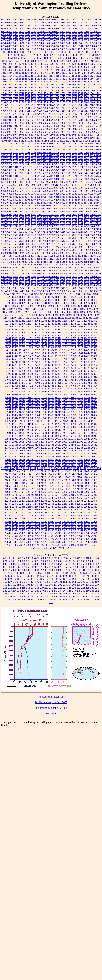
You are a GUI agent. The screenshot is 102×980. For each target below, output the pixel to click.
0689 (16, 40)
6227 (75, 188)
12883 (44, 377)
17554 (44, 389)
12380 (51, 324)
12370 (80, 321)
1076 (80, 49)
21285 (90, 468)
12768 (51, 368)
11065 (5, 312)
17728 (15, 392)
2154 (39, 102)
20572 (44, 456)
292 (83, 597)
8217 (10, 268)
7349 (33, 229)
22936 (44, 518)
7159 (75, 220)
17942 (80, 392)
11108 (6, 318)
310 (69, 599)
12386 (94, 324)
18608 (73, 406)
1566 (86, 79)
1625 (80, 85)
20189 (29, 448)
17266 (8, 383)
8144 (10, 259)
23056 (80, 521)
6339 (98, 194)
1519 (80, 76)
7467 (75, 232)
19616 (29, 433)
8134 (80, 256)
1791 (45, 99)
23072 (15, 524)
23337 (65, 527)
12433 (51, 332)
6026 (86, 182)
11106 (90, 315)
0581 (63, 34)
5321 (63, 167)
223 (60, 588)
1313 (10, 67)
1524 (10, 79)
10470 (51, 300)
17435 (51, 386)
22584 (51, 507)
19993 (44, 439)
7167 (10, 223)
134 (37, 576)
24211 (44, 545)
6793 (98, 206)
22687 (29, 510)
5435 (27, 179)
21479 (65, 474)
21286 (97, 468)
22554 (15, 507)
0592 (98, 34)
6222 (45, 188)
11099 (41, 315)
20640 (73, 459)
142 (74, 576)
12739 (22, 365)
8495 (4, 279)
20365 (94, 451)
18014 (22, 394)
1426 (33, 73)
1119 (92, 52)
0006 (33, 20)
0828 (4, 43)
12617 (94, 347)
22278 (8, 501)
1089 (22, 52)
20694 (15, 462)
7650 (45, 244)
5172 (22, 149)
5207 (92, 152)
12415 (44, 330)
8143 (4, 259)
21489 (87, 474)
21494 (94, 474)
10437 (51, 297)
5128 (10, 144)
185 (78, 582)
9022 (39, 282)
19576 (73, 430)
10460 (22, 300)
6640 (80, 203)
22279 (15, 501)
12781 (29, 371)
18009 (8, 394)
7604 (22, 241)
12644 (8, 356)
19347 (37, 427)
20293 (29, 451)
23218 (15, 527)
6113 (75, 185)
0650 (86, 37)
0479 (57, 31)
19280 (65, 424)
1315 (22, 67)
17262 (94, 380)
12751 (87, 365)
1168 (91, 58)
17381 (94, 383)
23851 (8, 542)
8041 (39, 253)
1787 (22, 99)
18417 (58, 403)
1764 (10, 96)
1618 (45, 85)
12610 (44, 347)
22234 (37, 498)
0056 (22, 26)
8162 (51, 259)
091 (37, 570)
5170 (10, 149)
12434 (58, 332)
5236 (57, 158)
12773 (73, 368)
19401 (87, 427)
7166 (4, 223)
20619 (29, 459)
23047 (51, 521)
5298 (39, 164)
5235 (51, 158)
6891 (98, 209)
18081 (87, 394)
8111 (28, 256)
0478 (51, 31)
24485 (72, 545)
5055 (16, 132)
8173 (98, 259)
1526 (22, 79)
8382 (80, 271)
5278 (75, 161)
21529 (44, 477)
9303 (16, 288)
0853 (98, 43)
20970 (51, 465)
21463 (44, 474)
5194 (45, 152)
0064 (69, 26)
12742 (37, 365)
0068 (92, 26)
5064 (63, 132)
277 (14, 597)
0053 (4, 26)
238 (33, 591)
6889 (92, 209)
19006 (8, 418)
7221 (33, 226)
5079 (45, 135)
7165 (98, 220)
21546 (58, 477)
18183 (72, 397)
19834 (44, 436)
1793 (51, 99)
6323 (51, 194)
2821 (51, 117)
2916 (4, 120)
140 (65, 576)
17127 (37, 380)
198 (42, 585)
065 (14, 567)
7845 (10, 250)
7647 (33, 244)
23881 (51, 542)
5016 (10, 126)
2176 (63, 105)
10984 (65, 303)
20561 (29, 456)
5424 (92, 176)
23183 (87, 524)
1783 (98, 96)
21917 (22, 489)
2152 (27, 102)
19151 (87, 421)
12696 (44, 359)
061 (92, 564)
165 (83, 579)
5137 (57, 144)
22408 (65, 501)
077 (69, 567)
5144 (98, 144)
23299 (44, 527)
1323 (63, 67)
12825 (65, 374)
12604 (94, 344)
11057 (76, 309)
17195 (80, 380)
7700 (45, 247)
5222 (75, 155)
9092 (63, 282)
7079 (69, 214)
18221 (80, 397)
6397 (33, 200)
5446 (45, 179)
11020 (40, 309)
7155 (51, 220)
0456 (22, 31)
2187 (4, 108)
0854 (4, 46)
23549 (87, 533)
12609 (37, 347)
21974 (80, 489)
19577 (80, 430)
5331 (22, 170)
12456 (58, 335)
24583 (33, 548)
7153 (39, 220)
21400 (87, 471)
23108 (58, 524)
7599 (98, 238)
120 (71, 573)
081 (88, 567)
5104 (80, 138)
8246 (51, 268)
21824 (37, 483)
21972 (73, 489)
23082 (29, 524)
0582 (69, 34)
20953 (37, 465)
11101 (55, 315)
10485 (73, 300)
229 (88, 588)
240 (42, 591)
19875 (73, 436)
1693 (75, 90)
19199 (29, 424)
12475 (51, 338)
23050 (65, 521)
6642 (92, 203)
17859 (37, 392)
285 (51, 597)
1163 (63, 58)
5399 (75, 173)
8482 (75, 276)
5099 (51, 138)
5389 (27, 173)
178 (46, 582)
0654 (4, 40)
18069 (80, 394)
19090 (22, 421)
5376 (69, 170)
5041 (51, 129)
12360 (8, 321)
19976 (29, 439)
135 (42, 576)
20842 (73, 462)
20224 (51, 448)
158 (51, 579)
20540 (8, 456)
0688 (10, 40)
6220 (39, 188)
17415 (22, 386)
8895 (86, 279)
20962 (44, 465)
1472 (80, 73)
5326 (92, 167)
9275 (57, 285)
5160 (51, 147)
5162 (63, 147)
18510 (15, 406)
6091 (4, 185)
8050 (45, 253)
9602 (80, 288)
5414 (33, 176)
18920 (65, 415)
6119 (92, 185)
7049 (16, 214)
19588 (87, 430)
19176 (8, 424)
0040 (80, 23)
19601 (8, 433)
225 (69, 588)
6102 (63, 185)
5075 (22, 135)
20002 (65, 439)
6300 (80, 191)
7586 (45, 238)
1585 (98, 82)
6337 (86, 194)
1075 (75, 49)
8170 (86, 259)
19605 (15, 433)
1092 (40, 52)
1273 (33, 64)
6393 (16, 200)
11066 (12, 312)
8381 (75, 271)
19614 (22, 433)
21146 (47, 468)
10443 (73, 297)
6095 (28, 185)
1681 (10, 90)
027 (33, 561)
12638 (58, 353)
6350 (10, 197)
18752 (87, 409)
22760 (73, 513)
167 (92, 579)
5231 (27, 158)
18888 (51, 415)
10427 (8, 297)
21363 (58, 471)
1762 (98, 93)
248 (78, 591)
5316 (33, 167)
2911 (74, 117)
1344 (51, 70)
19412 (8, 430)
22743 (29, 513)
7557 (63, 235)
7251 (57, 226)
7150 (22, 220)
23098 (44, 524)
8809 (63, 279)
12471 (29, 338)
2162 (80, 102)
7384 (75, 229)
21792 (80, 480)
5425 (98, 176)
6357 (45, 197)
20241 (65, 448)
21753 (58, 480)
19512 (58, 430)
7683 (22, 247)
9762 (66, 294)
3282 (69, 120)
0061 (51, 26)
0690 (22, 40)
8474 (45, 276)
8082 (92, 253)
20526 (65, 454)
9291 (75, 285)
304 (42, 599)
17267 (15, 383)
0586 (80, 34)
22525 (87, 504)
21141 (33, 468)
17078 (22, 380)
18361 (94, 400)
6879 (45, 209)
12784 (51, 371)
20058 (29, 442)
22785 (8, 516)
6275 (4, 191)
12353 (89, 318)
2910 (69, 117)
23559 (8, 536)
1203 (74, 61)
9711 (86, 291)
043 (10, 564)
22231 (29, 498)
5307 (92, 164)
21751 (51, 480)
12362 (22, 321)
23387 (8, 530)
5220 (63, 155)
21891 (80, 486)
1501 (92, 73)
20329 (44, 451)
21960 (58, 489)
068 (28, 567)
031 (51, 561)
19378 (65, 427)
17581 (51, 389)
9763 (72, 294)
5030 (86, 126)
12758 (29, 368)
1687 (45, 90)
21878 (44, 486)
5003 (33, 123)
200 (51, 585)
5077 (33, 135)
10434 (29, 297)
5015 (4, 126)
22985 (15, 521)
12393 (22, 327)
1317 (33, 67)
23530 (73, 533)
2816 (22, 117)
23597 (37, 536)
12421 (87, 330)
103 (92, 570)
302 (33, 599)
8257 (80, 268)
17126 (29, 380)
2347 (63, 111)
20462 (29, 454)
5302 (63, 164)
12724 (51, 362)
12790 (87, 371)
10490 (87, 300)
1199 (51, 61)
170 (10, 582)
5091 (16, 138)
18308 (44, 400)
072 (46, 567)
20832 (58, 462)
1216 (98, 61)
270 (83, 594)
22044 (37, 492)
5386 (16, 173)
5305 (80, 164)
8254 (75, 268)
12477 (65, 338)
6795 (10, 209)
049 (37, 564)
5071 (98, 132)
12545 (15, 344)
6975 (4, 214)
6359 (57, 197)
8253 (69, 268)
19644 (51, 433)
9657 (51, 291)
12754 (8, 368)
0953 (33, 49)
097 (65, 570)
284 (46, 597)
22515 (73, 504)
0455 (16, 31)
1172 (16, 61)
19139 (72, 421)
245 (65, 591)
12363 (29, 321)
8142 (98, 256)
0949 (27, 49)
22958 (65, 518)
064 (10, 567)
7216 (16, 226)
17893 (51, 392)
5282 (98, 161)
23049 (58, 521)
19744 (8, 436)
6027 (92, 182)
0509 (86, 31)
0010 (51, 20)
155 (37, 579)
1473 (86, 73)
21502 (22, 477)
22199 (80, 495)
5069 (92, 132)
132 (28, 576)
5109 (10, 141)
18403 (51, 403)
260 (37, 594)
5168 (98, 147)
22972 (87, 518)
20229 (58, 448)
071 (42, 567)
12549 (22, 344)
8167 (80, 259)
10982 (51, 303)
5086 (86, 135)
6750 (45, 206)
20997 (80, 465)
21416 (94, 471)
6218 (27, 188)
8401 (45, 273)
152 (24, 579)
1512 (39, 76)
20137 (58, 445)
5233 (39, 158)
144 (83, 576)
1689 (57, 90)
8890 (80, 279)
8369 (39, 271)
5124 (86, 141)
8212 (80, 265)
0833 (33, 43)
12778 (8, 371)
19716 (80, 433)
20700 (22, 462)
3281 (63, 120)
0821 (75, 40)
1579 (63, 82)
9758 (48, 294)
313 (83, 599)
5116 (45, 141)
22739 (15, 513)
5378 (80, 170)
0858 (27, 46)
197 (37, 585)
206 (78, 585)
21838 (65, 483)
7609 (45, 241)
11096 (19, 315)
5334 (39, 170)
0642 (45, 37)
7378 (57, 229)
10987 (87, 303)
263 (51, 594)
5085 (80, 135)
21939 (37, 489)
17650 (80, 389)
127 (5, 576)
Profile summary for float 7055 (51, 702)
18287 (15, 400)
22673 (15, 510)
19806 (37, 436)
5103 (75, 138)
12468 (22, 338)
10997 (58, 306)
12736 (15, 365)
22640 (80, 507)
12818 (15, 374)
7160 (80, 220)
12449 (8, 335)
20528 (80, 454)
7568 (98, 235)
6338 (92, 194)
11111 (19, 318)
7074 (51, 214)
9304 (22, 288)
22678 (22, 510)
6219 (33, 188)
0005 (27, 20)
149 (10, 579)
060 (88, 564)
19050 (51, 418)
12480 (87, 338)
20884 (87, 462)
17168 (58, 380)
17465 (65, 386)
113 (40, 573)
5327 (98, 167)
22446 (94, 501)
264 (56, 594)
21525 (37, 477)
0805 (51, 40)
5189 (16, 152)
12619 (15, 350)
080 (83, 567)
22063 (58, 492)
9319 (69, 288)
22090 (87, 492)
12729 (80, 362)
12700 (51, 359)
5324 (80, 167)
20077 (51, 442)
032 (56, 561)
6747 (27, 206)
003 (19, 558)
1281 (80, 64)
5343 (51, 170)
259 (33, 594)
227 (78, 588)
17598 (58, 389)
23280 (29, 527)
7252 (63, 226)
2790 (39, 114)
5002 (27, 123)
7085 (4, 217)
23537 (80, 533)
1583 (86, 82)
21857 (8, 486)
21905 (8, 489)
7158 (69, 220)
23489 (22, 533)
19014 (15, 418)
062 (97, 564)
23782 (51, 539)
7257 (80, 226)
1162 (57, 58)
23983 (30, 545)
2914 (92, 117)
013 (65, 558)
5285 (16, 164)
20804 (51, 462)
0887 (98, 46)
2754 (80, 111)
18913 (58, 415)
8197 (98, 262)
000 (5, 558)
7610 (51, 241)
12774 (80, 368)
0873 (39, 46)
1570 (10, 82)
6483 (63, 200)
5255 (63, 161)
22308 (37, 501)
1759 (80, 93)
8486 (92, 276)
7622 (4, 244)
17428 (37, 386)
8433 (69, 273)
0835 (45, 43)
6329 (63, 194)
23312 (51, 527)
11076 (33, 312)
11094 (12, 315)
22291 (22, 501)
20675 (8, 462)
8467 (27, 276)
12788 (80, 371)
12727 (65, 362)
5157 (33, 147)
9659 (57, 291)
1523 (4, 79)
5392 (45, 173)
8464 (22, 276)
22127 (22, 495)
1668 (45, 87)
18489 (8, 406)
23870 (44, 542)
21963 (65, 489)
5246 (16, 161)
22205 (87, 495)
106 (8, 573)
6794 (4, 209)
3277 (39, 120)
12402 (65, 327)
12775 (87, 368)
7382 (69, 229)
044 (14, 564)
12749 (73, 365)
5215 (39, 155)
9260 (27, 285)
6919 (33, 211)
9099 (86, 282)
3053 (16, 120)
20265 (87, 448)
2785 (10, 114)
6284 (57, 191)
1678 (98, 87)
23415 (37, 530)
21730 (44, 480)
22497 (58, 504)
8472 (39, 276)
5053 (10, 132)
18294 (22, 400)
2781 (86, 111)
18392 (44, 403)
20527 (73, 454)
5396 (57, 173)
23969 (22, 545)
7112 (75, 217)
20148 (80, 445)
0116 (4, 28)
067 (24, 567)
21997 (22, 492)
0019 (98, 20)
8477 (57, 276)
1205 (86, 61)
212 (10, 588)
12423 (94, 330)
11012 (5, 309)
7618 (86, 241)
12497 (65, 341)
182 (65, 582)
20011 (72, 439)
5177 (51, 149)
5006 (51, 123)
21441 (29, 474)
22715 (58, 510)
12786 (65, 371)
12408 (94, 327)
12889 (80, 377)
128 (10, 576)
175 (33, 582)
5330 (16, 170)
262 (46, 594)
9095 (75, 282)
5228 (10, 158)
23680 (80, 536)
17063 (8, 380)
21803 (87, 480)
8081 (86, 253)
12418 (65, 330)
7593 (63, 238)
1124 (22, 55)
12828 (87, 374)
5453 (86, 179)
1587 (10, 85)
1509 (22, 76)
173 (24, 582)
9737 (98, 291)
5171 (16, 149)
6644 (4, 206)
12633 (22, 353)
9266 (45, 285)
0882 (86, 46)
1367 (27, 73)
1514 (51, 76)
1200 (56, 61)
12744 (44, 365)
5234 (45, 158)
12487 (37, 341)
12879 (15, 377)
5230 (22, 158)
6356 (39, 197)
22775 (94, 513)
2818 (33, 117)
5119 (56, 141)
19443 (29, 430)
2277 (92, 108)
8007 (98, 250)
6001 (98, 179)
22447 (8, 504)
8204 (33, 265)
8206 (45, 265)
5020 (33, 126)
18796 (44, 412)
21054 (94, 465)
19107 (37, 421)
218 (37, 588)
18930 (73, 415)
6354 (27, 197)
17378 (87, 383)
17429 (44, 386)
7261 (98, 226)
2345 (51, 111)
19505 (51, 430)
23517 (58, 533)
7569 (4, 238)
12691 (37, 359)
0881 (80, 46)
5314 (22, 167)
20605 (15, 459)
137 (51, 576)
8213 (86, 265)
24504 (80, 545)
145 (88, 576)
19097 (30, 421)
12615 (80, 347)
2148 (4, 102)
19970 (22, 439)
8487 (98, 276)
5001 (22, 123)
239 (37, 591)
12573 (65, 344)
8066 (69, 253)
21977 (87, 489)
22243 (51, 498)
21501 (15, 477)
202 (60, 585)
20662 (94, 459)
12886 (65, 377)
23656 (73, 536)
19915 (94, 436)
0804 (45, 40)
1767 (27, 96)
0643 (51, 37)
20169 (8, 448)
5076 (27, 135)
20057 (22, 442)
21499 (8, 477)
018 (88, 558)
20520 (58, 454)
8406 (51, 273)
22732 (8, 513)
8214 (92, 265)
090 (33, 570)
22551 (8, 507)
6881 (51, 209)
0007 (39, 20)
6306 (16, 194)
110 (26, 573)
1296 (98, 64)
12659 (22, 359)
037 (78, 561)
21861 (15, 486)
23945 (87, 542)
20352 (73, 451)
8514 (45, 279)
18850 (8, 415)
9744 (7, 294)
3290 (16, 123)
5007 (57, 123)
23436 (51, 530)
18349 (87, 400)
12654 (80, 356)
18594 (58, 406)
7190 (75, 223)
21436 (22, 474)
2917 (10, 120)
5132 (27, 144)
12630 (94, 350)
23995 (37, 545)
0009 (45, 20)
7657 (57, 244)
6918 (27, 211)
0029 (33, 23)
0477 (45, 31)
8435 (75, 273)
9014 (22, 282)
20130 (22, 445)
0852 (92, 43)
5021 (39, 126)
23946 (94, 542)
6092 (10, 185)
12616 (87, 347)
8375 (57, 271)
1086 (5, 52)
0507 (75, 31)
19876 (80, 436)
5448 (57, 179)
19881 (87, 436)
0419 (63, 28)
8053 (57, 253)
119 (66, 573)
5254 (57, 161)
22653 (94, 507)
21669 (8, 480)
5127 (4, 144)
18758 (94, 409)
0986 (57, 49)
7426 (45, 232)
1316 (27, 67)
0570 (51, 34)
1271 (22, 64)
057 (74, 564)
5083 (69, 135)
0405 (33, 28)
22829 (51, 516)
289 (69, 597)
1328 (86, 67)
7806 (80, 247)
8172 (92, 259)
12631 (8, 353)
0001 (4, 20)
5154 (16, 147)
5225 (92, 155)
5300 (51, 164)
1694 (80, 90)
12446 (80, 332)
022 (10, 561)
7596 (80, 238)
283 (42, 597)
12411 (22, 330)
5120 (62, 141)
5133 (33, 144)
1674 (80, 87)
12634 (29, 353)
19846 (58, 436)
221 (51, 588)
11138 (75, 318)
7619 (92, 241)
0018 (92, 20)
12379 (44, 324)
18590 (51, 406)
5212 (22, 155)
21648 (80, 477)
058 (78, 564)
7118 (80, 217)
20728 (44, 462)
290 (74, 597)
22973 (94, 518)
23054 (73, 521)
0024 (10, 23)
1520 (86, 76)
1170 (4, 61)
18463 (87, 403)
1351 (92, 70)
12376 (22, 324)
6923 (57, 211)
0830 (16, 43)
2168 (16, 105)
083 (97, 567)
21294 (15, 471)
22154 (37, 495)
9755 (36, 294)
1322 (57, 67)
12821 (37, 374)
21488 (80, 474)
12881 (29, 377)
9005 (16, 282)
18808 (51, 412)
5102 (69, 138)
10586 (37, 303)
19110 (44, 421)
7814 (86, 247)
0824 (92, 40)
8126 (57, 256)
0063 (63, 26)
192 (14, 585)
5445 (39, 179)
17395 (15, 386)
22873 (94, 516)
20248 (80, 448)
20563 (37, 456)
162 (69, 579)
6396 (27, 200)
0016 (86, 20)
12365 (44, 321)
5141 (80, 144)
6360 (63, 197)
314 (88, 599)
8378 (63, 271)
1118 (86, 52)
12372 (94, 321)
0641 (39, 37)
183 (69, 582)
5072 (4, 135)
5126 (98, 141)
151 (19, 579)
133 (33, 576)
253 (5, 594)
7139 (98, 217)
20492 (44, 454)
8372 (45, 271)
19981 (37, 439)
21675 (22, 480)
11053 (55, 309)
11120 (54, 318)
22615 (65, 507)
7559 (75, 235)
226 (74, 588)
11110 (12, 318)
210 (97, 585)
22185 (65, 495)
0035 (69, 23)
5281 (92, 161)
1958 (63, 99)
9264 (33, 285)
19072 (94, 418)
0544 (4, 34)
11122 (61, 318)
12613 (65, 347)
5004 (39, 123)
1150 (86, 55)
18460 (80, 403)
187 (88, 582)
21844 (80, 483)
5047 (75, 129)
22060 (51, 492)
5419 (63, 176)
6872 (22, 209)
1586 (4, 85)
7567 (92, 235)
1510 (27, 76)
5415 (39, 176)
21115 (19, 468)
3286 (92, 120)
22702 (44, 510)
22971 (80, 518)
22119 (15, 495)
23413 (29, 530)
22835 (58, 516)
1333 (92, 67)
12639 (65, 353)
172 (19, 582)
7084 (98, 214)
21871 (29, 486)
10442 (65, 297)
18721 (58, 409)
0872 (33, 46)
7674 (10, 247)
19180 (15, 424)
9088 (51, 282)
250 (88, 591)
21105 (12, 468)
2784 (4, 114)
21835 (58, 483)
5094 (33, 138)
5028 (75, 126)
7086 (10, 217)
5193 (39, 152)
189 (97, 582)
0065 (75, 26)
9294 (86, 285)
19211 (37, 424)
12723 (44, 362)
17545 (29, 389)
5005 (45, 123)
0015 (80, 20)
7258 (86, 226)
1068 (63, 49)
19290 (73, 424)
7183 (33, 223)
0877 (63, 46)
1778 (69, 96)
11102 (62, 315)
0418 (57, 28)
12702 (65, 359)
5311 (16, 167)
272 (92, 594)
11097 (27, 315)
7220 (27, 226)
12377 (29, 324)
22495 (44, 504)
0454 (10, 31)
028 (37, 561)
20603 (8, 459)
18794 (37, 412)
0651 (92, 37)
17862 (44, 392)
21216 (61, 468)
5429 (10, 179)
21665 (94, 477)
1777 (63, 96)
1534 (33, 79)
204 (69, 585)
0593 (4, 37)
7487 (80, 232)
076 (65, 567)
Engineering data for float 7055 (51, 708)
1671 (63, 87)
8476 (51, 276)
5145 (4, 147)
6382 (92, 197)
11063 (97, 309)
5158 (39, 147)
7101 (51, 217)
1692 (69, 90)
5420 (69, 176)
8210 (69, 265)
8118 (33, 256)
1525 (16, 79)
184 (74, 582)
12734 (8, 365)
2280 (10, 111)
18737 (73, 409)
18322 (65, 400)
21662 (87, 477)
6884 (69, 209)
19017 (22, 418)
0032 (51, 23)
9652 (39, 291)
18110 (37, 397)
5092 (22, 138)
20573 (51, 456)
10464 (44, 300)
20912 (94, 462)
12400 (51, 327)
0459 (39, 31)
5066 (75, 132)
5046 (69, 129)
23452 (65, 530)
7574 (16, 238)
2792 (51, 114)
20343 (65, 451)
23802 (65, 539)
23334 (58, 527)
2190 (22, 108)
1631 (98, 85)
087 (19, 570)
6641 (86, 203)
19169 (94, 421)
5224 (86, 155)
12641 (80, 353)
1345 (57, 70)
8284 (4, 271)
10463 (37, 300)
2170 (27, 105)
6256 (98, 188)
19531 (65, 430)
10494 (94, 300)
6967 (80, 211)
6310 (39, 194)
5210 (10, 155)
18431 (65, 403)
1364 (10, 73)
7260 (92, 226)
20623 (44, 459)
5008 (63, 123)
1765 (16, 96)
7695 (27, 247)
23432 (44, 530)
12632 (15, 353)
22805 (29, 516)
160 (60, 579)
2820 (45, 117)
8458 (10, 276)
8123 (45, 256)
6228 (80, 188)
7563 (80, 235)
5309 (4, 167)
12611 (51, 347)
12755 (15, 368)
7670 (98, 244)
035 (69, 561)
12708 (80, 359)
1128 (45, 55)
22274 (94, 498)
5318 (45, 167)
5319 (51, 167)
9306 (33, 288)
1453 (75, 73)
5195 (51, 152)
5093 (27, 138)
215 (24, 588)
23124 (65, 524)
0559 (10, 34)
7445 (57, 232)
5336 (45, 170)
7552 (45, 235)
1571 (16, 82)
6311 (45, 194)
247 (74, 591)
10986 (80, 303)
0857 (22, 46)
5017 (16, 126)
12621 (29, 350)
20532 (87, 454)
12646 (22, 356)
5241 (86, 158)
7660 (63, 244)
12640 (73, 353)
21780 (73, 480)
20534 (94, 454)
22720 (65, 510)
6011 (27, 182)
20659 (87, 459)
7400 (98, 229)
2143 (75, 99)
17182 (73, 380)
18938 (80, 415)
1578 (57, 82)
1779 (75, 96)
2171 (33, 105)
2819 (39, 117)
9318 (63, 288)
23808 (80, 539)
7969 (75, 250)
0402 (22, 28)
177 (42, 582)
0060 (45, 26)
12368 (65, 321)
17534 (22, 389)
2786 (16, 114)
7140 (4, 220)
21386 (80, 471)
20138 (65, 445)
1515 (57, 76)
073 (51, 567)
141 (69, 576)
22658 (8, 510)
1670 (57, 87)
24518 (87, 545)
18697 (44, 409)
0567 (33, 34)
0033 (57, 23)
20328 (37, 451)
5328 (4, 170)
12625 (58, 350)
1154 (10, 58)
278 (19, 597)
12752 (94, 365)
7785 (69, 247)
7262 (4, 229)
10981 (44, 303)
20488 (37, 454)
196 (33, 585)
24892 (62, 548)
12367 (58, 321)
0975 (45, 49)
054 (60, 564)
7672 (4, 247)
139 (60, 576)
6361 (69, 197)
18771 (22, 412)
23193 (8, 527)
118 (62, 573)
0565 (22, 34)
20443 (22, 454)
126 (99, 573)
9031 (45, 282)
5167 (92, 147)
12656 (94, 356)
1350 (86, 70)
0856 (16, 46)
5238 (69, 158)
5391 (39, 173)
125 (94, 573)
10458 (15, 300)
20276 (15, 451)
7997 (86, 250)
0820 (69, 40)
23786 (58, 539)
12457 (65, 335)
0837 (57, 43)
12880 (22, 377)
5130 (16, 144)
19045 (44, 418)
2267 (33, 108)
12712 (8, 362)
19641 (44, 433)
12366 (51, 321)
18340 (80, 400)
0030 (39, 23)
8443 (80, 273)
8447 (92, 273)
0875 (51, 46)
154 (33, 579)
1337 (16, 70)
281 (33, 597)
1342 (45, 70)
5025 (57, 126)
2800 (92, 114)
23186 (94, 524)
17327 (51, 383)
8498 (16, 279)
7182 (27, 223)
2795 (63, 114)
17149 (44, 380)
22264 (80, 498)
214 (19, 588)
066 (19, 567)
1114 (63, 52)
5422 (80, 176)
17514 (8, 389)
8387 (98, 271)
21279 (83, 468)
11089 (76, 312)
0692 (33, 40)
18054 (58, 394)
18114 (44, 397)
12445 (73, 332)
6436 (57, 200)
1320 (45, 67)
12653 (73, 356)
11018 (26, 309)
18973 (87, 415)
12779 (15, 371)
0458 (33, 31)
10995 (44, 306)
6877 (39, 209)
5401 (86, 173)
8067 (75, 253)
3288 (4, 123)
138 (56, 576)
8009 (4, 253)
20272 (8, 451)
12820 (29, 374)
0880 (75, 46)
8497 (10, 279)
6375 (80, 197)
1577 (51, 82)
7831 (92, 247)
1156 (22, 58)
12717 (29, 362)
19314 (94, 424)
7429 (51, 232)
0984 (51, 49)
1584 (92, 82)
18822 (80, 412)
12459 (80, 335)
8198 (4, 265)
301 (28, 599)
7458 (69, 232)
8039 (33, 253)
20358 (87, 451)
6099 (51, 185)
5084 (75, 135)
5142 (86, 144)
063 (5, 567)
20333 (51, 451)
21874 (37, 486)
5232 (33, 158)
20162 (94, 445)
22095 (94, 492)
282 (37, 597)
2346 (57, 111)
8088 (10, 256)
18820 (65, 412)
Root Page (51, 713)
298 (14, 599)
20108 (87, 442)
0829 (10, 43)
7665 (80, 244)
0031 (45, 23)
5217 (51, 155)
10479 (65, 300)
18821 (73, 412)
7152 (33, 220)
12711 (94, 359)
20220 (44, 448)
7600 (4, 241)
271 (88, 594)
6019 (45, 182)
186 (83, 582)
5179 (63, 149)
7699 (39, 247)
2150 (16, 102)
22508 (65, 504)
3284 (80, 120)
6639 (75, 203)
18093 (8, 397)
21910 (15, 489)
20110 (8, 445)
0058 (33, 26)
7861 (33, 250)
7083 (92, 214)
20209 (37, 448)
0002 (10, 20)
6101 (57, 185)
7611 (57, 241)
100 (78, 570)
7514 (92, 232)
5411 (16, 176)
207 (83, 585)
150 (14, 579)
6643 (98, 203)
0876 (57, 46)
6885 (75, 209)
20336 (58, 451)
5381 (92, 170)
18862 (29, 415)
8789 (51, 279)
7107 (69, 217)
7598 (92, 238)
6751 (51, 206)
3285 (86, 120)
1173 (22, 61)
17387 (8, 386)
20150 (87, 445)
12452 (29, 335)
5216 (45, 155)
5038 (33, 129)
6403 (51, 200)
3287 (98, 120)
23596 (29, 536)
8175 (10, 262)
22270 (87, 498)
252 (97, 591)
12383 (73, 324)
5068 (86, 132)
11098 (34, 315)
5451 (75, 179)
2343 (39, 111)
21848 (94, 483)
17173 (65, 380)
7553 (51, 235)
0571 (57, 34)
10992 (30, 306)
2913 (86, 117)
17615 (73, 389)
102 (88, 570)
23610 (58, 536)
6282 (45, 191)
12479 (80, 338)
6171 (4, 188)
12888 (73, 377)
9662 (69, 291)
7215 (10, 226)
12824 (58, 374)
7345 (27, 229)
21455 (37, 474)
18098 (22, 397)
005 (28, 558)
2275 (80, 108)
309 (65, 599)
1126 (34, 55)
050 (42, 564)
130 (19, 576)
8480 (63, 276)
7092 (34, 217)
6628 (16, 203)
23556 (94, 533)
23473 (87, 530)
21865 (22, 486)
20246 (73, 448)
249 (83, 591)
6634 (51, 203)
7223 (45, 226)
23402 (22, 530)
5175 (39, 149)
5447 (51, 179)
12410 (15, 330)
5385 (10, 173)
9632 (98, 288)
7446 (63, 232)
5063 (57, 132)
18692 (37, 409)
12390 (15, 327)
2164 (92, 102)
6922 (51, 211)
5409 (4, 176)
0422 (80, 28)
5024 (51, 126)
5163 (69, 147)
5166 (86, 147)
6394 (22, 200)
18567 (44, 406)
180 (56, 582)
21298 (22, 471)
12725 (58, 362)
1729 (98, 90)
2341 (27, 111)
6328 (57, 194)
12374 (15, 324)
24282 (51, 545)
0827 (98, 40)
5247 (22, 161)
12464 (15, 338)
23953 (8, 545)
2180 (80, 105)
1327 (80, 67)
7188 (63, 223)
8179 (27, 262)
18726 (65, 409)
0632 (22, 37)
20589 (73, 456)
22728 (94, 510)
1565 (80, 79)
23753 (37, 539)
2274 (75, 108)
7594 (69, 238)
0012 (63, 20)
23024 (29, 521)
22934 (37, 518)
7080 (75, 214)
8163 (57, 259)
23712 (94, 536)
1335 (4, 70)
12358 (96, 318)
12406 (80, 327)
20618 (22, 459)
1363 (4, 73)
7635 (16, 244)
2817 (27, 117)
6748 (33, 206)
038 (83, 561)
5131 (22, 144)
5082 (63, 135)
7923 (45, 250)
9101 (92, 282)
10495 (8, 303)
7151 (27, 220)
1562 (63, 79)
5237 (63, 158)
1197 (39, 61)
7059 (27, 214)
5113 (28, 141)
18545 (22, 406)
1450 (57, 73)
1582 (80, 82)
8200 (16, 265)
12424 (8, 332)
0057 (27, 26)
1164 (68, 58)
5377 (75, 170)
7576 (22, 238)
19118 (51, 421)
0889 (10, 49)
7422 (33, 232)
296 (5, 599)
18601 (65, 406)
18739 (80, 409)
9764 (77, 294)
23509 (44, 533)
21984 (94, 489)
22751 (44, 513)
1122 (10, 55)
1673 (75, 87)
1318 (39, 67)
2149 (10, 102)
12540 (80, 341)
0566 (27, 34)
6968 (86, 211)
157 (46, 579)
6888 (86, 209)
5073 (10, 135)
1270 (16, 64)
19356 (44, 427)
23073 (22, 524)
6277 (16, 191)
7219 (22, 226)
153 (28, 579)
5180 (69, 149)
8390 (4, 273)
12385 (87, 324)
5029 (80, 126)
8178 (22, 262)
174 (28, 582)
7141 (10, 220)
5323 (75, 167)
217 (33, 588)
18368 (8, 403)
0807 (57, 40)
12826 (73, 374)
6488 (86, 200)
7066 (33, 214)
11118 (47, 318)
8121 (39, 256)
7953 (57, 250)
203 (65, 585)
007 (37, 558)
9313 (51, 288)
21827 (44, 483)
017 (83, 558)
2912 (80, 117)
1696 (92, 90)
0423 (86, 28)
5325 (86, 167)
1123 (16, 55)
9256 (16, 285)
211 (5, 588)
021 (5, 561)
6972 (98, 211)
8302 (16, 271)
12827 (80, 374)
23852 (15, 542)
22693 (37, 510)
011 (55, 558)
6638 (69, 203)
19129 (65, 421)
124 (89, 573)
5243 (98, 158)
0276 (16, 28)
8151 (33, 259)
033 (60, 561)
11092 (97, 312)
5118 (51, 141)
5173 (27, 149)
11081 (40, 312)
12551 (37, 344)
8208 (57, 265)
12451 (22, 335)
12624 (51, 350)
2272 (63, 108)
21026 (87, 465)
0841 (75, 43)
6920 (39, 211)
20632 (65, 459)
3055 (27, 120)
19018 (29, 418)
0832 (27, 43)
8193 (80, 262)
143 (78, 576)
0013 (69, 20)
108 (17, 573)
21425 (8, 474)
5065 (69, 132)
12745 (51, 365)
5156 (27, 147)
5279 (80, 161)
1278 (63, 64)
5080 (51, 135)
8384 (92, 271)
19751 (22, 436)
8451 (4, 276)
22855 (80, 516)
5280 (86, 161)
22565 (37, 507)
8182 (39, 262)
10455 (94, 297)
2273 (69, 108)
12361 (15, 321)
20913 (8, 465)
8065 (63, 253)
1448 (45, 73)
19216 (44, 424)
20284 (22, 451)
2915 (98, 117)
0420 (69, 28)
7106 (63, 217)
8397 (39, 273)
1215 (92, 61)
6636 (57, 203)
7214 (4, 226)
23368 (94, 527)
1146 (63, 55)
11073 (19, 312)
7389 (80, 229)
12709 (87, 359)
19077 (8, 421)
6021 (57, 182)
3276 (33, 120)
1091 (34, 52)
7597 (86, 238)
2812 (98, 114)
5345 (57, 170)
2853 (57, 117)
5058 (33, 132)
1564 (75, 79)
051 (46, 564)
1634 (16, 87)
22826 (44, 516)
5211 (16, 155)
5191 (27, 152)
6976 (10, 214)
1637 (27, 87)
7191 (80, 223)
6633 (45, 203)
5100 (57, 138)
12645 (15, 356)
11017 (19, 309)
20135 (44, 445)
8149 (27, 259)
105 (3, 573)
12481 (94, 338)
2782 (92, 111)
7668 (92, 244)
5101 (63, 138)
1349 (80, 70)
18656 (15, 409)
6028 (98, 182)
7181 (22, 223)
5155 (22, 147)
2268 (39, 108)
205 (74, 585)
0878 (69, 46)
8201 (22, 265)
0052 (98, 23)
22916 (22, 518)
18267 (8, 400)
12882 (37, 377)
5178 (57, 149)
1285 (92, 64)
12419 (73, 330)
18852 (15, 415)
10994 (37, 306)
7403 (4, 232)
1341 (39, 70)
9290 (69, 285)
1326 (75, 67)
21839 (73, 483)
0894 (22, 49)
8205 (39, 265)
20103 (80, 442)
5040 (45, 129)
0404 (27, 28)
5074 (16, 135)
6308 (27, 194)
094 (51, 570)
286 (56, 597)
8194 (86, 262)
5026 (63, 126)
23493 (29, 533)
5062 (51, 132)
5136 (51, 144)
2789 (33, 114)
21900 (87, 486)
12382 (65, 324)
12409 (8, 330)
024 (19, 561)
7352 (39, 229)
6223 (51, 188)
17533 (15, 389)
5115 (39, 141)
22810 (37, 516)
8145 (16, 259)
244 (60, 591)
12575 (73, 344)
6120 (98, 185)
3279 (51, 120)
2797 (75, 114)
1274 (39, 64)
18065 (73, 394)
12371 (87, 321)
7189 (69, 223)
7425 (39, 232)
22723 (73, 510)
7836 (98, 247)
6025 (80, 182)
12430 (37, 332)
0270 (10, 28)
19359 (51, 427)
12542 (94, 341)
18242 (94, 397)
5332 (27, 170)
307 (56, 599)
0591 (92, 34)
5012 (86, 123)
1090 (28, 52)
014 (69, 558)
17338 (65, 383)
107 (13, 573)
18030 (37, 394)
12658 (15, 359)
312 (78, 599)
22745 (37, 513)
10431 (15, 297)
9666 (75, 291)
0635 (27, 37)
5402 (92, 173)
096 (60, 570)
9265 (39, 285)
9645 (22, 291)
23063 (87, 521)
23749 (29, 539)
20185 (22, 448)
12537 (73, 341)
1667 (39, 87)
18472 (94, 403)
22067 (65, 492)
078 (74, 567)
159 (56, 579)
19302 (87, 424)
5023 (45, 126)
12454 (44, 335)
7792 (75, 247)
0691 (27, 40)
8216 (4, 268)
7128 (86, 217)
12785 (58, 371)
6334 (69, 194)
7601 (10, 241)
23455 (73, 530)
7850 (22, 250)
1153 (5, 58)
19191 (22, 424)
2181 (86, 105)
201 (56, 585)
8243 (45, 268)
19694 (65, 433)
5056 (22, 132)
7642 (27, 244)
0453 (4, 31)
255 (14, 594)
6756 (80, 206)
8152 (39, 259)
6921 (45, 211)
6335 (75, 194)
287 (60, 597)
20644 (80, 459)
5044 (57, 129)
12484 (22, 341)
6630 (27, 203)
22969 (73, 518)
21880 (51, 486)
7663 (75, 244)
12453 (37, 335)
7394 (86, 229)
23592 (22, 536)
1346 (63, 70)
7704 (51, 247)
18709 (51, 409)
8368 (33, 271)
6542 (4, 203)
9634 (4, 291)
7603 (16, 241)
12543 (8, 344)
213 (14, 588)
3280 (57, 120)
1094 (52, 52)
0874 (45, 46)
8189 (69, 262)
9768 (95, 294)
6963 (75, 211)
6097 (39, 185)
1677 (92, 87)
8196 (92, 262)
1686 (39, 90)
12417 (58, 330)
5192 (33, 152)
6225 (63, 188)
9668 (80, 291)
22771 (87, 513)
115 (49, 573)
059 (83, 564)
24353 (58, 545)
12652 (65, 356)
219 (42, 588)
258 (28, 594)
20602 (94, 456)
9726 (92, 291)
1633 (10, 87)
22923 (29, 518)
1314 (16, 67)
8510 (33, 279)
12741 (29, 365)
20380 (15, 454)
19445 (37, 430)
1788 (27, 99)
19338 (22, 427)
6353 (22, 197)
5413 (27, 176)
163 (74, 579)
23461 (80, 530)
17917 (65, 392)
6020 (51, 182)
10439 (58, 297)
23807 (73, 539)
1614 (22, 85)
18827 (87, 412)
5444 (33, 179)
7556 (57, 235)
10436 (44, 297)
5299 (45, 164)
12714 (15, 362)
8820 (69, 279)
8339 (27, 271)
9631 (92, 288)
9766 (89, 294)
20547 (15, 456)
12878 (8, 377)
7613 (69, 241)
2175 (57, 105)
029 (42, 561)
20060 (37, 442)
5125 (92, 141)
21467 (51, 474)
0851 (86, 43)
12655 (87, 356)
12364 (37, 321)
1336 (10, 70)
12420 (80, 330)
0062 (57, 26)
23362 (87, 527)
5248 (27, 161)
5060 (39, 132)
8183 (45, 262)
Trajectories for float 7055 (51, 697)
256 (19, 594)
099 (74, 570)
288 (65, 597)
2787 (22, 114)
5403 (98, 173)
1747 (10, 93)
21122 (26, 468)
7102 (57, 217)
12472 (37, 338)
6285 (63, 191)
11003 (80, 306)
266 (65, 594)
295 (97, 597)
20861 (80, 462)
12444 (65, 332)
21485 (73, 474)
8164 (63, 259)
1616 (33, 85)
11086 (69, 312)
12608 (29, 347)
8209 (63, 265)
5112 (22, 141)
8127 (63, 256)
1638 (33, 87)
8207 (51, 265)
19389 (73, 427)
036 (74, 561)
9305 (27, 288)
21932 (29, 489)
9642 (16, 291)
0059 (39, 26)
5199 (75, 152)
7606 (33, 241)
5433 (16, 179)
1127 (39, 55)
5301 (57, 164)
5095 (39, 138)
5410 (10, 176)
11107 (97, 315)
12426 (15, 332)
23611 (65, 536)
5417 (51, 176)
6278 (22, 191)
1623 (69, 85)
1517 (69, 76)
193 (19, 585)
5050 (92, 129)
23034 (44, 521)
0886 (92, 46)
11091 (90, 312)
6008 (16, 182)
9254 (10, 285)
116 (53, 573)
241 (46, 591)
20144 (72, 445)
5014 (98, 123)
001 (10, 558)
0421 (75, 28)
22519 (80, 504)
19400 (80, 427)
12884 (51, 377)
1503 (4, 76)
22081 (80, 492)
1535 (39, 79)
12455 (51, 335)
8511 (39, 279)
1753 (45, 93)
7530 (4, 235)
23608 (51, 536)
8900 (10, 282)
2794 (57, 114)
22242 (44, 498)
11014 (12, 309)
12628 (80, 350)
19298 (80, 424)
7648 (39, 244)
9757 (42, 294)
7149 (16, 220)
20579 (58, 456)
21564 (65, 477)
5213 (27, 155)
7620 (98, 241)
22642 (87, 507)
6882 (57, 209)
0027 (22, 23)
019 (92, 558)
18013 (15, 394)
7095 (39, 217)
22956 (58, 518)
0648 (75, 37)
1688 (51, 90)
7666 (86, 244)
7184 (39, 223)
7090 (28, 217)
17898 (58, 392)
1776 (57, 96)
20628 (58, 459)
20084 (58, 442)
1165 (74, 58)
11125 (68, 318)
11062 (90, 309)
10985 (73, 303)
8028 (27, 253)
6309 (33, 194)
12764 (37, 368)
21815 (22, 483)
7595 (75, 238)
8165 (69, 259)
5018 (22, 126)
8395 (33, 273)
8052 (51, 253)
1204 (80, 61)
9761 (60, 294)
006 (33, 558)
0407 (45, 28)
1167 (86, 58)
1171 (10, 61)
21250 (69, 468)
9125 (98, 282)
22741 (22, 513)
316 (97, 599)
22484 (37, 504)
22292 (29, 501)
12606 (15, 347)
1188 (33, 61)
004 (24, 558)
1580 (69, 82)
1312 (4, 67)
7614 (75, 241)
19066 (80, 418)
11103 (69, 315)
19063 (65, 418)
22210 (94, 495)
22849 (73, 516)
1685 (33, 90)
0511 (98, 31)
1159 (39, 58)
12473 (44, 338)
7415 (27, 232)
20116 (15, 445)
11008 (94, 306)
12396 (37, 327)
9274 (51, 285)
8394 (27, 273)
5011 (80, 123)
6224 (57, 188)
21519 (29, 477)
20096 (73, 442)
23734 (15, 539)
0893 (16, 49)
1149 (80, 55)
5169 (4, 149)
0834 (39, 43)
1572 (22, 82)
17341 (73, 383)
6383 (98, 197)
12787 (73, 371)
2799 (86, 114)
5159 (45, 147)
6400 (39, 200)
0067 (86, 26)
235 (19, 591)
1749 (22, 93)
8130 (74, 256)
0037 (75, 23)
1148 (74, 55)
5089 (4, 138)
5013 (92, 123)
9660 (63, 291)
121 (76, 573)
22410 (73, 501)
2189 (16, 108)
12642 (87, 353)
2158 (63, 102)
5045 (63, 129)
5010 (75, 123)
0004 (22, 20)
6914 (4, 211)
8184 (51, 262)
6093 (16, 185)
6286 (69, 191)
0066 (80, 26)
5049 (86, 129)
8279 (92, 268)
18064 (65, 394)
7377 (51, 229)
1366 (22, 73)
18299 (29, 400)
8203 (27, 265)
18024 (29, 394)
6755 (75, 206)
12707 (73, 359)
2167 (10, 105)
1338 (22, 70)
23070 (8, 524)
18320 (51, 400)
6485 (75, 200)
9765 (83, 294)
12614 (73, 347)
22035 (29, 492)
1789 (33, 99)
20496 (51, 454)
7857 (27, 250)
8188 (63, 262)
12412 (29, 330)
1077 (86, 49)
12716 (22, 362)
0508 (80, 31)
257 (24, 594)
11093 (5, 315)
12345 (82, 318)
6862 (16, 209)
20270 (94, 448)
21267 (76, 468)
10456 (8, 300)
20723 (37, 462)
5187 (4, 152)
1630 (92, 85)
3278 (45, 120)
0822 (80, 40)
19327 (15, 427)
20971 (58, 465)
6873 (27, 209)
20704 (29, 462)
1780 (80, 96)
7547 (27, 235)
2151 (22, 102)
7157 (63, 220)
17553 (37, 389)
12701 (58, 359)
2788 (27, 114)
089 (28, 570)
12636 (44, 353)
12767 (44, 368)
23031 (37, 521)
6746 (22, 206)
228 (83, 588)
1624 (75, 85)
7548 (33, 235)
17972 (94, 392)
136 (46, 576)
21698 (37, 480)
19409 (94, 427)
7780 (63, 247)
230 (92, 588)
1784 (4, 99)
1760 (86, 93)
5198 (69, 152)
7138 (92, 217)
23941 (73, 542)
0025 (16, 23)
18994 (94, 415)
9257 (22, 285)
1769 (39, 96)
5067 (80, 132)
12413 (37, 330)
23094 (37, 524)
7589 (57, 238)
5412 (22, 176)
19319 (8, 427)
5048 (80, 129)
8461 (16, 276)
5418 (57, 176)
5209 (4, 155)
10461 (29, 300)
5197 (63, 152)
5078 (39, 135)
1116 (75, 52)
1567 (92, 79)
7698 (33, 247)
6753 (63, 206)
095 (56, 570)
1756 (63, 93)
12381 (58, 324)
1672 (69, 87)
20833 (65, 462)
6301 (86, 191)
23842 (94, 539)
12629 (87, 350)
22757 (65, 513)
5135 (45, 144)
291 (78, 597)
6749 (39, 206)
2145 (86, 99)
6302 (92, 191)
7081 (80, 214)
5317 (39, 167)
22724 (80, 510)
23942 (80, 542)
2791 (45, 114)
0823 (86, 40)
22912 (15, 518)
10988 (94, 303)
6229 (86, 188)
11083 (47, 312)
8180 (33, 262)
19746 (15, 436)
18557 (37, 406)
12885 (58, 377)
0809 (63, 40)
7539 (10, 235)
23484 (15, 533)
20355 (80, 451)
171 (14, 582)
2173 (45, 105)
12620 (22, 350)
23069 (94, 521)
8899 (4, 282)
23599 (44, 536)
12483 (15, 341)
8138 (86, 256)
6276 (10, 191)
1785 (10, 99)
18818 (58, 412)
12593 (87, 344)
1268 (10, 64)
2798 (80, 114)
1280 (75, 64)
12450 (15, 335)
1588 (16, 85)
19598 (94, 430)
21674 (15, 480)
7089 (22, 217)
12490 (44, 341)
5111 (16, 141)
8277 (86, 268)
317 (51, 602)
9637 (10, 291)
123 (85, 573)
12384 (80, 324)
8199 (10, 265)
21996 (15, 492)
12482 (8, 341)
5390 (33, 173)
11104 (76, 315)
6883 (63, 209)
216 (28, 588)
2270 (51, 108)
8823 (75, 279)
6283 (51, 191)
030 (46, 561)
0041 (86, 23)
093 (46, 570)
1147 (68, 55)
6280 (33, 191)
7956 (63, 250)
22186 (73, 495)
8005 (92, 250)
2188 (10, 108)
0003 (16, 20)
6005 (10, 182)
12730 (87, 362)
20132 (29, 445)
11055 (69, 309)
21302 (29, 471)
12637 (51, 353)
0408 (51, 28)
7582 (33, 238)
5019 (27, 126)
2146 (92, 99)
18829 (94, 412)
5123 (80, 141)
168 (97, 579)
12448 (94, 332)
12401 (58, 327)
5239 (75, 158)
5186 (98, 149)
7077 (57, 214)
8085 (98, 253)
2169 (22, 105)
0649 (80, 37)
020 (97, 558)
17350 (80, 383)
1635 (22, 87)
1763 (4, 96)
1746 (4, 93)
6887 (80, 209)
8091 (16, 256)
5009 (69, 123)
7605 (27, 241)
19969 (15, 439)
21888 (65, 486)
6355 (33, 197)
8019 (16, 253)
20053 (15, 442)
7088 (16, 217)
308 (60, 599)
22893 (8, 518)
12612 (58, 347)
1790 (39, 99)
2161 (75, 102)
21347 (51, 471)
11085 (62, 312)
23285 (37, 527)
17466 (73, 386)
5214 (33, 155)
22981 (8, 521)
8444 (86, 273)
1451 (63, 73)
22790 (15, 516)
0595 (16, 37)
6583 (10, 203)
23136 (73, 524)
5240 (80, 158)
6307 (22, 194)
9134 (4, 285)
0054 (10, 26)
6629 (22, 203)
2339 (16, 111)
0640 (33, 37)
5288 (27, 164)
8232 (33, 268)
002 (14, 558)
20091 (65, 442)
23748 (22, 539)
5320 (57, 167)
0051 (92, 23)
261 (42, 594)
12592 (80, 344)
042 (5, 564)
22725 (87, 510)
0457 (27, 31)
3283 (75, 120)
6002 (4, 182)
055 (65, 564)
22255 (65, 498)
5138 (63, 144)
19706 (73, 433)
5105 (86, 138)
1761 (92, 93)
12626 (65, 350)
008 (42, 558)
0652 (98, 37)
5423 (86, 176)
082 (92, 567)
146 (92, 576)
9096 (80, 282)
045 (19, 564)
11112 (26, 318)
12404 (73, 327)
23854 (22, 542)
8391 (10, 273)
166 (88, 579)
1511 (33, 76)
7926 (51, 250)
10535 (29, 303)
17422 (29, 386)
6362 (75, 197)
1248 (4, 64)
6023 (69, 182)
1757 (69, 93)
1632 (4, 87)
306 (51, 599)
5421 (75, 176)
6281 (39, 191)
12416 (51, 330)
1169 (97, 58)
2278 (98, 108)
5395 (51, 173)
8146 (22, 259)
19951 (8, 439)
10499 (22, 303)
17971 (87, 392)
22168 (51, 495)
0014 (75, 20)
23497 (37, 533)
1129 (51, 55)
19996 (51, 439)
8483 (80, 276)
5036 (22, 129)
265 (60, 594)
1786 (16, 99)
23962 (15, 545)
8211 (74, 265)
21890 (73, 486)
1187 (27, 61)
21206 (54, 468)
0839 (63, 43)
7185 (45, 223)
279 (24, 597)
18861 (22, 415)
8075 (80, 253)
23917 (58, 542)
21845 (87, 483)
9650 (33, 291)
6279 (27, 191)
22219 (22, 498)
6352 (16, 197)
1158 (34, 58)
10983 (58, 303)
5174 (33, 149)
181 (60, 582)
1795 (57, 99)
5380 (86, 170)
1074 (69, 49)
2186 (98, 105)
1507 (16, 76)
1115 (69, 52)
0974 (39, 49)
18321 (58, 400)
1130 (57, 55)
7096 (45, 217)
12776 (94, 368)
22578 (44, 507)
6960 (69, 211)
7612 (63, 241)
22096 (8, 495)
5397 (63, 173)
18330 (73, 400)
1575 (39, 82)
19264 (58, 424)
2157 (57, 102)
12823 (51, 374)
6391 (4, 200)
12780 (22, 371)
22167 (44, 495)
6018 (39, 182)
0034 (63, 23)
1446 (39, 73)
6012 (33, 182)
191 (10, 585)
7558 (69, 235)
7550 (39, 235)
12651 (58, 356)
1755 (57, 93)
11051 (47, 309)
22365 (44, 501)
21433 (15, 474)
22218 (15, 498)
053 (56, 564)
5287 (22, 164)
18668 (22, 409)
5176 (45, 149)
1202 (68, 61)
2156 (51, 102)
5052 (4, 132)
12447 (87, 332)
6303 (98, 191)
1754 (51, 93)
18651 (8, 409)
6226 (69, 188)
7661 (69, 244)
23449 (58, 530)
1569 (4, 82)
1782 (92, 96)
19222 (51, 424)
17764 (22, 392)
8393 (22, 273)
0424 (92, 28)
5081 (57, 135)
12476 (58, 338)
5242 (92, 158)
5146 (10, 147)
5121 (68, 141)
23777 (44, 539)
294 (92, 597)
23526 (65, 533)
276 (10, 597)
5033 (4, 129)
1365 (16, 73)
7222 (39, 226)
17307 (29, 383)
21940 (44, 489)
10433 (22, 297)
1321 (51, 67)
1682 (16, 90)
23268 (22, 527)
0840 (69, 43)
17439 (58, 386)
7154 (45, 220)
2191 (27, 108)
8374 (51, 271)
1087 (10, 52)
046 (24, 564)
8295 (10, 271)
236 (24, 591)
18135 (51, 397)
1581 (75, 82)
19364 (58, 427)
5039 (39, 129)
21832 (51, 483)
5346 (63, 170)
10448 (80, 297)
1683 (22, 90)
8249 (57, 268)
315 (92, 599)
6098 (45, 185)
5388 (22, 173)
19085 (15, 421)
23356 (80, 527)
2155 (45, 102)
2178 (69, 105)
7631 (10, 244)
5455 (92, 179)
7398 (92, 229)
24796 (55, 548)
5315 (27, 167)
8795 (57, 279)
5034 (10, 129)
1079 (98, 49)
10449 (87, 297)
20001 (58, 439)
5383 (98, 170)
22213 (8, 498)
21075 (5, 468)
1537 (51, 79)
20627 (51, 459)
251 (92, 591)
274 (97, 594)
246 (69, 591)
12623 (44, 350)
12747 (58, 365)
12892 (87, 377)
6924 (63, 211)
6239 (92, 188)
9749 (13, 294)
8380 (69, 271)
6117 (86, 185)
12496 (58, 341)
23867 (37, 542)
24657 (40, 548)
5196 (57, 152)
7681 (16, 247)
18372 (15, 403)
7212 (92, 223)
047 (28, 564)
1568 (98, 79)
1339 (27, 70)
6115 (81, 185)
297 (10, 599)
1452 (69, 73)
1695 (86, 90)
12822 (44, 374)
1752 (39, 93)
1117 (80, 52)
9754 (30, 294)
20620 (37, 459)
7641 (22, 244)
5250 (39, 161)
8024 (22, 253)
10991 (22, 306)
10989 (8, 306)
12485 (29, 341)
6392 (10, 200)
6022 (63, 182)
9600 (75, 288)
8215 (98, 265)
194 (24, 585)
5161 (57, 147)
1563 (69, 79)
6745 (16, 206)
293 (88, 597)
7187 (57, 223)
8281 (98, 268)
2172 (39, 105)
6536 (92, 200)
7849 (16, 250)
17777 (29, 392)
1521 (92, 76)
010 (51, 558)
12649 (44, 356)
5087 (92, 135)
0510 (92, 31)
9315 (57, 288)
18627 (80, 406)
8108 (22, 256)
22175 (58, 495)
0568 (39, 34)
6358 (51, 197)
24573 (94, 545)
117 (58, 573)
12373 (8, 324)
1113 (57, 52)
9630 (86, 288)
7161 (86, 220)
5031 (92, 126)
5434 (22, 179)
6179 (16, 188)
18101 (30, 397)
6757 (86, 206)
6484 (69, 200)
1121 (5, 55)
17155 (51, 380)
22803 (22, 516)
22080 (73, 492)
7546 (22, 235)
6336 (80, 194)
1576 (45, 82)
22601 (58, 507)
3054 (22, 120)
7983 (80, 250)
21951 (51, 489)
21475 (58, 474)
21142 (40, 468)
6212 (22, 188)
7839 (4, 250)
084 (5, 570)
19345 (29, 427)
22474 (22, 504)
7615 (80, 241)
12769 (58, 368)
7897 (39, 250)
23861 (29, 542)
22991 (22, 521)
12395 (29, 327)
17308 (37, 383)
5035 (16, 129)
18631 (87, 406)
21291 (8, 471)
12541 (87, 341)
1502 (98, 73)
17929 (73, 392)
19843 (51, 436)
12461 (94, 335)
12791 (94, 371)
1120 (97, 52)
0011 (57, 20)
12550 (29, 344)
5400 (80, 173)
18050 (51, 394)
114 (44, 573)
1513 (45, 76)
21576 (73, 477)
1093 (46, 52)
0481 (63, 31)
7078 (63, 214)
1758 (75, 93)
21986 (8, 492)
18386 (29, 403)
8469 (33, 276)
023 (14, 561)
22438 (80, 501)
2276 (86, 108)
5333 (33, 170)
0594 (10, 37)
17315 (44, 383)
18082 (94, 394)
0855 (10, 46)
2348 (69, 111)
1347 (69, 70)
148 (5, 579)
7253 (69, 226)
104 (97, 570)
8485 (86, 276)
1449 (51, 73)
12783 (44, 371)
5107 (98, 138)
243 (56, 591)
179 (51, 582)
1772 (51, 96)
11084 (55, 312)
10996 (51, 306)
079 (78, 567)
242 (51, 591)
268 (74, 594)
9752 (25, 294)
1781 (86, 96)
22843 (65, 516)
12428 (22, 332)
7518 (98, 232)
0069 (98, 26)
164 (78, 579)
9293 (80, 285)
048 (33, 564)
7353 (45, 229)
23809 (87, 539)
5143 (92, 144)
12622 (37, 350)
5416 (45, 176)
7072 (45, 214)
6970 (92, 211)
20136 (51, 445)
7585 (39, 238)
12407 (87, 327)
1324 (69, 67)
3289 (10, 123)
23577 (15, 536)
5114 (33, 141)
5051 (98, 129)
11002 (73, 306)
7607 (39, 241)
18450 (73, 403)
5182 (80, 149)
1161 (51, 58)
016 (78, 558)
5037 (27, 129)
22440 (87, 501)
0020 (4, 23)
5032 (98, 126)
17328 (58, 383)
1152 (97, 55)
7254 (75, 226)
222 (56, 588)
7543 (16, 235)
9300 (98, 285)
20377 (8, 454)
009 (46, 558)
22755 (58, 513)
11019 (33, 309)
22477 (29, 504)
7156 (57, 220)
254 (10, 594)
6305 (10, 194)
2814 (10, 117)
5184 (92, 149)
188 (92, 582)
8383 (86, 271)
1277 (57, 64)
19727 (94, 433)
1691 (63, 90)
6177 (10, 188)
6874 (33, 209)
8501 (27, 279)
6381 (86, 197)
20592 (80, 456)
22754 (51, 513)
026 (28, 561)
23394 (15, 530)
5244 (4, 161)
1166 (80, 58)
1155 (16, 58)
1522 (98, 76)
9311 (39, 288)
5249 (33, 161)
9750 (19, 294)
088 (24, 570)
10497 (15, 303)
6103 (69, 185)
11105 (83, 315)
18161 (58, 397)
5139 (69, 144)
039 (88, 561)
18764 (15, 412)
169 (5, 582)
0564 (16, 34)
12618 (8, 350)
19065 (73, 418)
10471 (58, 300)
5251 (45, 161)
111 (31, 573)
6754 (69, 206)
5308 (98, 164)
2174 (51, 105)
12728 (73, 362)
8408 (57, 273)
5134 (39, 144)
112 (35, 573)
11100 (48, 315)
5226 (98, 155)
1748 (16, 93)
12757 (22, 368)
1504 (10, 76)
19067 (87, 418)
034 (65, 561)
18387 (37, 403)
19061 (58, 418)
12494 (51, 341)
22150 (29, 495)
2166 (4, 105)
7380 (63, 229)
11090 (83, 312)
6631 (33, 203)
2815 (16, 117)
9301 (4, 288)
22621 (73, 507)
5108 (4, 141)
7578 (27, 238)
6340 (4, 197)
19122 (58, 421)
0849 (80, 43)
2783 (98, 111)
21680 (29, 480)
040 (92, 561)
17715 (8, 392)
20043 (94, 439)
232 (5, 591)
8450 (98, 273)
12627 (73, 350)
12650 (51, 356)
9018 (33, 282)
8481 (69, 276)
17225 (87, 380)
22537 (94, 504)
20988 (65, 465)
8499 (22, 279)
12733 (94, 362)
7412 (22, 232)
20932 (29, 465)
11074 (26, 312)
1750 (27, 93)
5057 (27, 132)
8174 (4, 262)
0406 (39, 28)
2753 (75, 111)
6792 (92, 206)
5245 (10, 161)
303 (37, 599)
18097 (15, 397)
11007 (87, 306)
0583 (75, 34)
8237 (39, 268)
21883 (58, 486)
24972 (69, 548)
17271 (22, 383)
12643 (94, 353)
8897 (92, 279)
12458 (73, 335)
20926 (22, 465)
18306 (37, 400)
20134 (36, 445)
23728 (8, 539)
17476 (87, 386)
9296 (92, 285)
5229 (16, 158)
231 (97, 588)
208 (88, 585)
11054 (62, 309)
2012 (69, 99)
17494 (94, 386)
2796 (69, 114)
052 (51, 564)
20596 (87, 456)
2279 (4, 111)
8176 (16, 262)
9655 (45, 291)
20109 (94, 442)
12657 (8, 359)
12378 (37, 324)
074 (56, 567)
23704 (87, 536)
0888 (4, 49)
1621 (57, 85)
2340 (22, 111)
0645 (63, 37)
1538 (57, 79)
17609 (65, 389)
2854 (63, 117)
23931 (65, 542)
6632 (39, 203)
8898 (98, 279)
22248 (58, 498)
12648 (37, 356)
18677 (29, 409)
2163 (86, 102)
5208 (98, 152)
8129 (68, 256)
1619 (51, 85)
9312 (45, 288)
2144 (80, 99)
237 (28, 591)
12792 (8, 374)
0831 (22, 43)
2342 (33, 111)
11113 (33, 318)
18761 (8, 412)
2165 (98, 102)
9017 (27, 282)
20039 (80, 439)
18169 (65, 397)
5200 (80, 152)
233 (10, 591)
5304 (75, 164)
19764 (29, 436)
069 (33, 567)
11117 (40, 318)
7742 (57, 247)
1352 (98, 70)
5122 (74, 141)
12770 (65, 368)
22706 (51, 510)
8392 (16, 273)
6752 (57, 206)
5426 (4, 179)
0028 (27, 23)
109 (22, 573)
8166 (75, 259)
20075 (44, 442)
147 (97, 576)
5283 (4, 164)
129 (14, 576)
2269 (45, 108)
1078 (92, 49)
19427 (15, 430)
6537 (98, 200)
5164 (75, 147)
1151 (91, 55)
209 (92, 585)
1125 (28, 55)
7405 (10, 232)
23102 (51, 524)
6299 (75, 191)
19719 (87, 433)
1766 (22, 96)
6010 (22, 182)
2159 (69, 102)
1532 (27, 79)
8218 (16, 268)
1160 (45, 58)
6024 (75, 182)
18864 (37, 415)
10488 (80, 300)
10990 (15, 306)
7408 (16, 232)
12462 (8, 338)
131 (24, 576)
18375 (22, 403)
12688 (29, 359)
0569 (45, 34)
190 (5, 585)
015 (74, 558)
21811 (15, 483)
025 (24, 561)
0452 (98, 28)
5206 (86, 152)
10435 (37, 297)
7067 (39, 214)
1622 (63, 85)
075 (60, 567)
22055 (44, 492)
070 (37, 567)
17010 (94, 377)
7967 (69, 250)
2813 (4, 117)
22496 (51, 504)
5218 (57, 155)
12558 (51, 344)
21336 (44, 471)
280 (28, 597)
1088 (16, 52)
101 (83, 570)
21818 (29, 483)
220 (46, 588)
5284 (10, 164)
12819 (22, 374)
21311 (37, 471)
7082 (86, 214)
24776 (47, 548)
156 (42, 579)
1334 (98, 67)
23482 (8, 533)
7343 (22, 229)
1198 (45, 61)
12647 (29, 356)
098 (69, 570)
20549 (22, 456)
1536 (45, 79)
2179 (75, 105)
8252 (63, 268)
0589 (86, 34)
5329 (10, 170)
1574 (33, 82)
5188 (10, 152)
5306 (86, 164)
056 (69, 564)
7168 (16, 223)
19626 (37, 433)
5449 (63, 179)
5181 (75, 149)
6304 (4, 194)
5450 (69, 179)
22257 (73, 498)
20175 (15, 448)
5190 (22, 152)
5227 (4, 158)
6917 (22, 211)
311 (74, 599)
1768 (33, 96)
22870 (87, 516)
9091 (57, 282)
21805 (94, 480)
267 (69, 594)
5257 (69, 161)
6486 (80, 200)
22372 (51, 501)
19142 (80, 421)
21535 (51, 477)
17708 (94, 389)
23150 (80, 524)
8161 (45, 259)
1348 (75, 70)
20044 (8, 442)
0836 (51, 43)
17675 (87, 389)
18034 (44, 394)
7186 (51, 223)
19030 (37, 418)
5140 (75, 144)
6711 (10, 206)
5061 (45, 132)
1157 (28, 58)
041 (97, 561)
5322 (69, 167)
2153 (33, 102)
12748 (65, 365)
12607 (22, 347)
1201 (62, 61)
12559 (58, 344)
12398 (44, 327)
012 (60, 558)
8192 (75, 262)
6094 (22, 185)
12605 (8, 347)
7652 (51, 244)
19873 (65, 436)
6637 (63, 203)
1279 (69, 64)
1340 (33, 70)
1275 (45, 64)
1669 (51, 87)
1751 (33, 93)
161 (65, 579)
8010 (10, 253)
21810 (8, 483)
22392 (58, 501)
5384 (4, 173)
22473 (15, 504)
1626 (86, 85)
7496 (86, 232)
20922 (15, 465)
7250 (51, 226)
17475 (80, 386)
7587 (51, 238)
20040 (87, 439)
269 (78, 594)
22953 (51, 518)
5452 (80, 179)
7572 (10, 238)
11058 (83, 309)
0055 (16, 26)
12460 (87, 335)
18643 (94, 406)
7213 (98, 223)
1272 (27, 64)
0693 (39, 40)
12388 (8, 327)
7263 (10, 229)
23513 (51, 533)
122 (80, 573)
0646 (69, 37)
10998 (66, 306)
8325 (22, 271)
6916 (16, 211)
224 (65, 588)
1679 (4, 90)
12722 (37, 362)
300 (24, 599)
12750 (80, 365)
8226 (27, 268)
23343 (73, 527)
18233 (87, 397)
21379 (73, 471)
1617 (39, 85)
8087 (4, 256)
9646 (27, 291)
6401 (45, 200)
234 (14, 591)
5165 (80, 147)
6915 (10, 211)
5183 (86, 149)
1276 (51, 64)
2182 (92, 105)
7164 (92, 220)
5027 (69, 126)
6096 (34, 185)
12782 (37, 371)
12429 (29, 332)
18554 (29, 406)
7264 (16, 229)
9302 (10, 288)
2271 (57, 108)
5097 (45, 138)
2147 (98, 99)
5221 (69, 155)
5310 (10, 167)
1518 (75, 76)
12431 (44, 332)
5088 (98, 135)
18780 (29, 412)
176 (37, 582)
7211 (86, 223)
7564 (86, 235)
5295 (33, 164)
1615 (27, 85)
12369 (73, 321)
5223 (80, 155)
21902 (94, 486)
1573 (27, 82)
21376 (65, 471)
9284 (63, 285)
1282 (86, 64)
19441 (22, 430)
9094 (69, 282)
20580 (65, 456)
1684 (27, 90)
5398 (69, 173)
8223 (22, 268)
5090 (10, 138)
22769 (80, 513)
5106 (92, 138)
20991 (73, 465)
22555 (22, 507)
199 (46, 585)
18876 (44, 415)
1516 (63, 76)
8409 (63, 273)
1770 (45, 96)
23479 (94, 530)
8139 (92, 256)
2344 (45, 111)
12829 (94, 374)
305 (46, 599)
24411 (65, 545)
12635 (37, 353)
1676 (86, 87)
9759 (54, 294)
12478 (73, 338)
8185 (57, 262)
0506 (69, 31)
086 (14, 570)
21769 (65, 480)
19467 (44, 430)
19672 (58, 433)
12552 (44, 344)
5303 (69, 164)
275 (5, 597)
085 (10, 570)
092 (42, 570)
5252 (51, 161)
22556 (29, 507)
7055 (22, 214)
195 (28, 585)
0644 (57, 37)
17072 (15, 380)
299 (19, 599)
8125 (51, 256)
